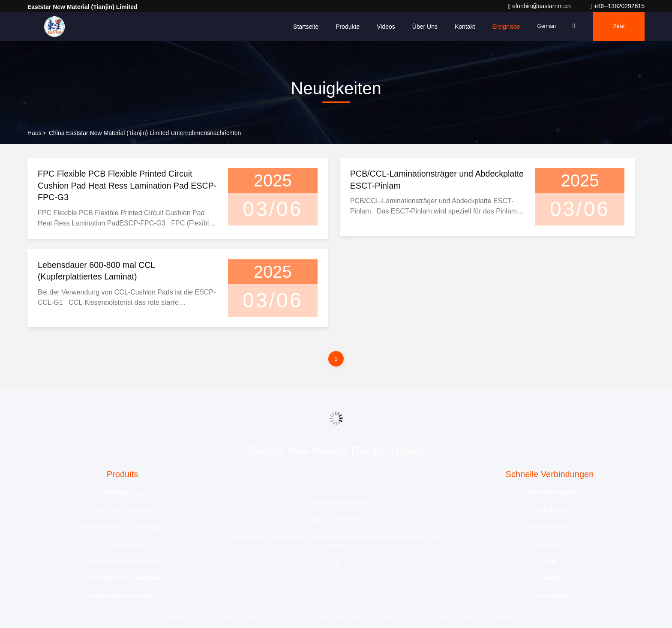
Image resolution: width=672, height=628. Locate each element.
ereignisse (503, 27)
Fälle (549, 562)
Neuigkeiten (550, 544)
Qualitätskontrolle (549, 527)
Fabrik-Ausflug (549, 510)
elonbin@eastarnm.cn (540, 6)
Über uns (422, 27)
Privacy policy (550, 596)
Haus (34, 133)
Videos (383, 27)
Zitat (618, 27)
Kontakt (462, 27)
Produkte (345, 27)
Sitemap (550, 579)
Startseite (303, 27)
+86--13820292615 (617, 6)
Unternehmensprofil (549, 493)
